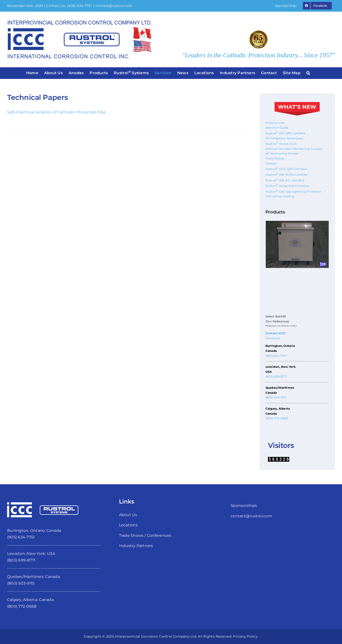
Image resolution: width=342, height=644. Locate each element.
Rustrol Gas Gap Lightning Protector (294, 191)
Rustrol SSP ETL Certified (285, 180)
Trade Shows (275, 158)
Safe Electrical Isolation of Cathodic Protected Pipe (56, 112)
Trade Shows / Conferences (145, 535)
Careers (271, 163)
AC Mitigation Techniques (284, 138)
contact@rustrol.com (114, 6)
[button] (308, 73)
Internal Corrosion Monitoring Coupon (294, 149)
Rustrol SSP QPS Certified (285, 133)
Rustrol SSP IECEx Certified (287, 175)
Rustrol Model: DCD (281, 144)
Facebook (273, 338)
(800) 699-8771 (276, 376)
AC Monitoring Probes (282, 153)
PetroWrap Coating (280, 196)
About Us (128, 515)
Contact (276, 333)
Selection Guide (277, 128)
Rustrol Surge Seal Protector (288, 186)
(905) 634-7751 (79, 6)
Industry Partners (136, 546)
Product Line (275, 123)
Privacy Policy (245, 636)
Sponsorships (244, 506)
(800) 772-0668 (277, 418)
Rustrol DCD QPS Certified (286, 169)
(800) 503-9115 (276, 397)
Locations (128, 525)
